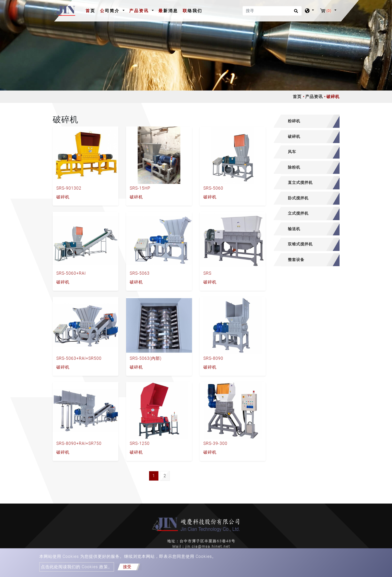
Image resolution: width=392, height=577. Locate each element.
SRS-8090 (213, 358)
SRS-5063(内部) (146, 358)
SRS (207, 273)
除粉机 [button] (294, 167)
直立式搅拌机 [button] (300, 183)
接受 (127, 567)
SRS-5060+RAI (71, 273)
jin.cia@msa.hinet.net (208, 546)
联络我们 (193, 11)
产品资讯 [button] (140, 11)
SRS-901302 (69, 188)
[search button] (295, 13)
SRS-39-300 (215, 443)
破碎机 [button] (294, 137)
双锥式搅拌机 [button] (300, 244)
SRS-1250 (140, 443)
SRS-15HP (140, 188)
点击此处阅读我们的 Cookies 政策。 (77, 567)
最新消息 (168, 11)
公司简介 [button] (111, 11)
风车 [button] (292, 152)
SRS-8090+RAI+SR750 (79, 443)
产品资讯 (314, 97)
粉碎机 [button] (294, 121)
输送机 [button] (294, 229)
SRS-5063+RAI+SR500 (79, 358)
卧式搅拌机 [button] (298, 198)
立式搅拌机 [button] (298, 213)
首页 (91, 10)
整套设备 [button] (296, 260)
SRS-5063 (140, 273)
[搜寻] (272, 11)
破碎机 (63, 197)
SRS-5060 (213, 188)
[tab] (307, 121)
